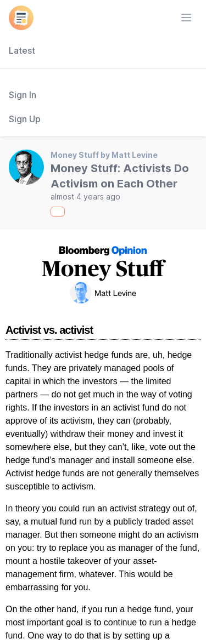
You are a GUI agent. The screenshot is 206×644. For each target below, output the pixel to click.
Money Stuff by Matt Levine (104, 155)
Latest (22, 50)
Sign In (23, 95)
